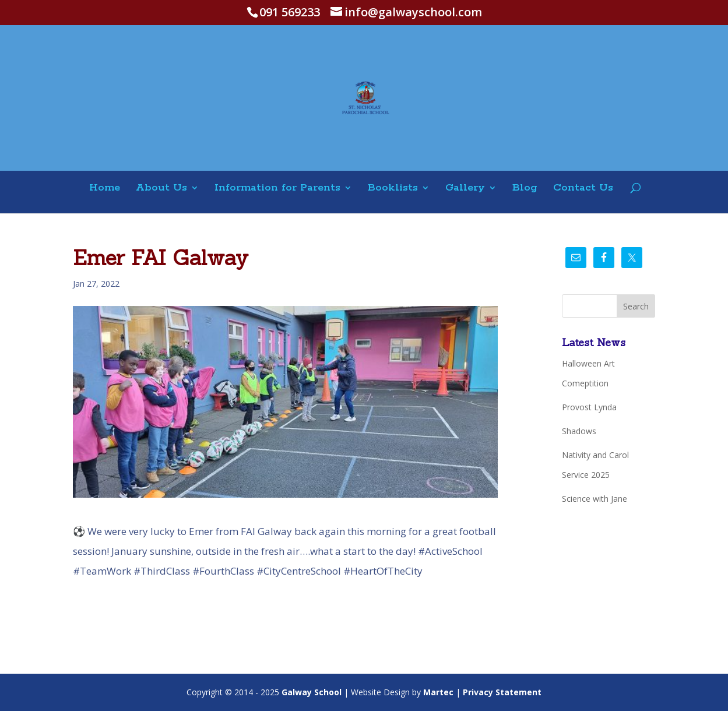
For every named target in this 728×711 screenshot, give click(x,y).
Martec (438, 692)
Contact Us (583, 189)
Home (105, 189)
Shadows (579, 431)
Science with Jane (595, 499)
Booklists (393, 189)
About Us (161, 189)
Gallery (465, 189)
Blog (525, 189)
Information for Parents (277, 189)
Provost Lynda (589, 407)
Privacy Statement (502, 692)
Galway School (312, 692)
